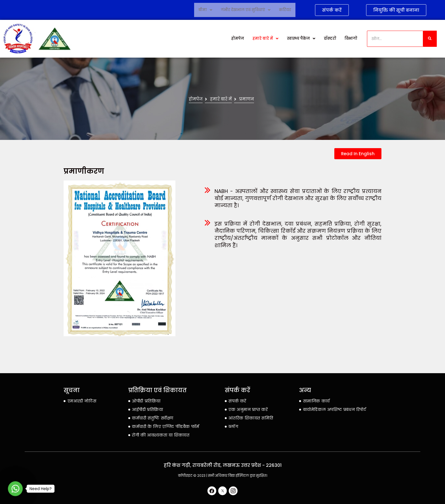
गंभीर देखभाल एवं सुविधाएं (246, 10)
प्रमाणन (244, 99)
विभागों (351, 39)
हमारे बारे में (266, 39)
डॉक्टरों (330, 39)
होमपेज (239, 39)
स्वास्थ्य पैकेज (301, 39)
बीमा (206, 10)
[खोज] (395, 39)
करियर (285, 10)
